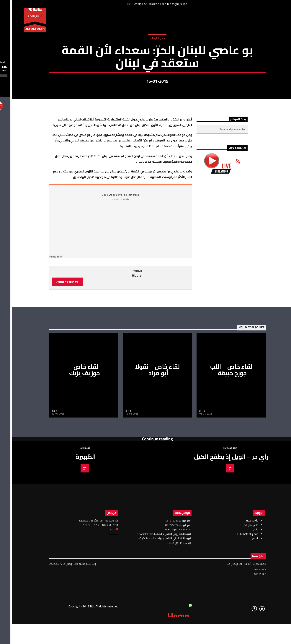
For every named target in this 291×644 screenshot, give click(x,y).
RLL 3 (125, 389)
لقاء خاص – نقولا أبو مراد (146, 484)
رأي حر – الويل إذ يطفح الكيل (219, 571)
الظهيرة (74, 571)
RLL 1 (42, 525)
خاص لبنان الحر (145, 79)
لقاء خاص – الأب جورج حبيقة (219, 484)
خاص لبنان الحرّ (239, 639)
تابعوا (118, 4)
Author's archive (55, 396)
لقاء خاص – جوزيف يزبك (72, 484)
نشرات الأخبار (240, 635)
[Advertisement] (210, 352)
